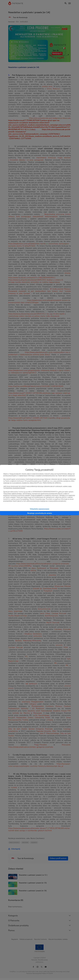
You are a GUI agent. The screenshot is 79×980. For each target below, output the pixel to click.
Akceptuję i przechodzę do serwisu (40, 513)
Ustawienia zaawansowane (40, 509)
